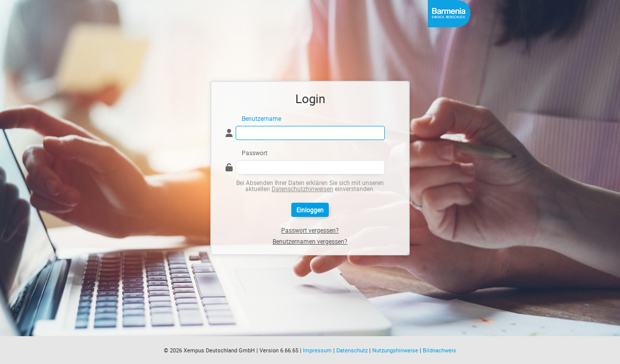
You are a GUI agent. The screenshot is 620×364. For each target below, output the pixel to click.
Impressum (317, 350)
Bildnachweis (439, 350)
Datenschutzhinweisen (302, 189)
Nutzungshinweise (395, 350)
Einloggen (310, 210)
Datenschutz (352, 350)
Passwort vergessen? (310, 230)
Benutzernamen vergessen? (310, 241)
